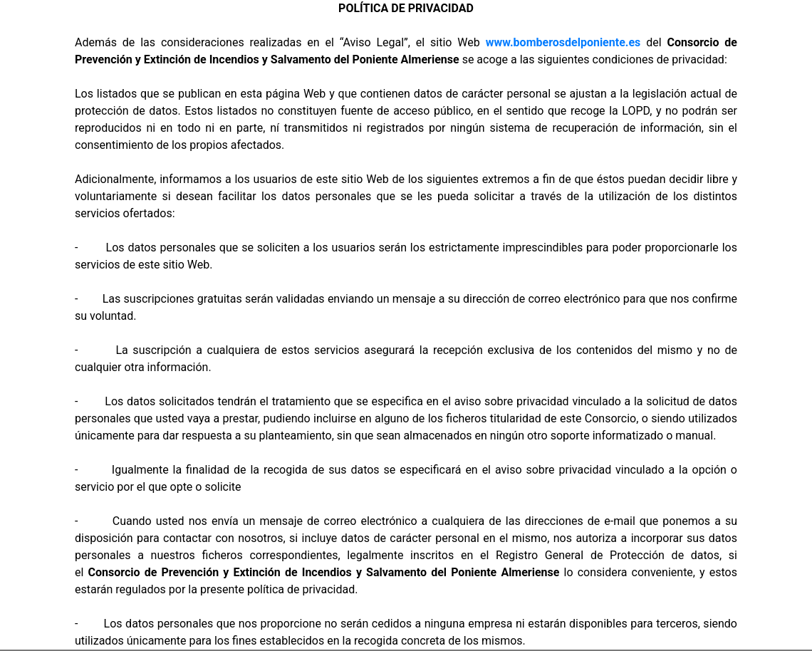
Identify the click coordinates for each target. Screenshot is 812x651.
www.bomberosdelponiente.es (563, 42)
